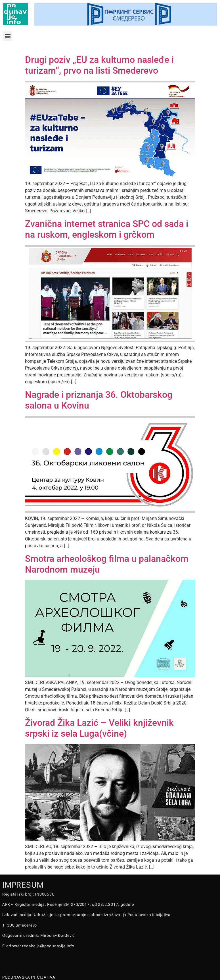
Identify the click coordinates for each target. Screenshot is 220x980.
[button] (8, 36)
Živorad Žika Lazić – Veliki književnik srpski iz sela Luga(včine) (99, 728)
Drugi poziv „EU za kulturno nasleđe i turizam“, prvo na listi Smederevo (99, 65)
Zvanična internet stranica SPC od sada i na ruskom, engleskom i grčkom (107, 229)
